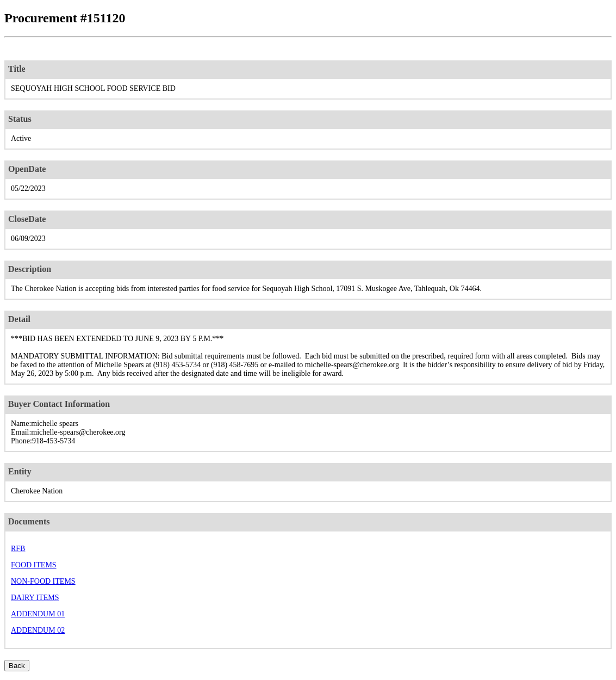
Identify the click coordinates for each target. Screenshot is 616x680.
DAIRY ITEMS (35, 598)
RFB (18, 549)
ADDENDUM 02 (38, 630)
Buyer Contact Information (59, 404)
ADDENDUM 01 (38, 614)
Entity (20, 471)
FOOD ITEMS (34, 565)
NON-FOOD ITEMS (43, 581)
